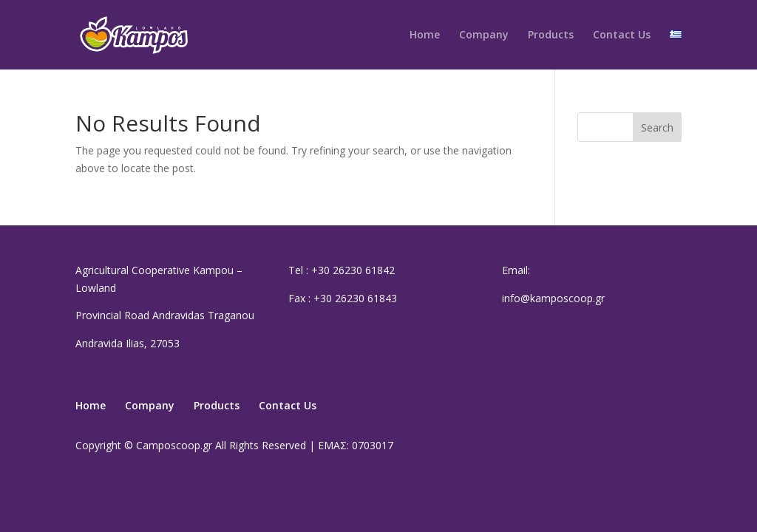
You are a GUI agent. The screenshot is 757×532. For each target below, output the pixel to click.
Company (484, 35)
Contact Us (622, 35)
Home (425, 35)
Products (551, 35)
